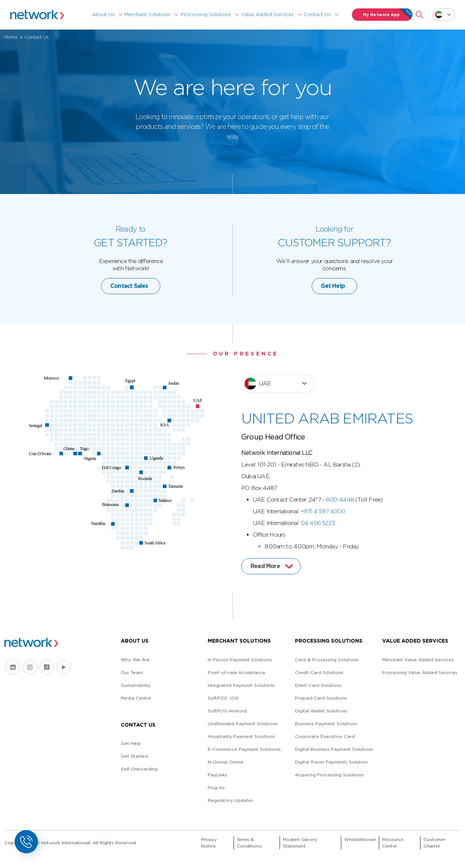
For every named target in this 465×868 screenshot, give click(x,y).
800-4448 (340, 521)
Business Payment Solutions (326, 724)
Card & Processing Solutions (327, 660)
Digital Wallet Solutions (321, 711)
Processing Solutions (206, 14)
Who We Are (135, 660)
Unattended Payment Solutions (243, 724)
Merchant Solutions (147, 14)
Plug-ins (216, 787)
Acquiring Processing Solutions (329, 775)
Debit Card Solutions (318, 685)
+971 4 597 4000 (323, 533)
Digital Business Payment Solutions (334, 749)
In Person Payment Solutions (240, 660)
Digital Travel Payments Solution (331, 762)
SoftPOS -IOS (223, 698)
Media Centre (136, 698)
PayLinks (217, 775)
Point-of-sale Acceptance (237, 672)
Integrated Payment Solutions (241, 685)
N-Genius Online (226, 762)
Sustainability (136, 685)
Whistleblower (360, 839)
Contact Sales (129, 307)
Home (11, 37)
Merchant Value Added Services (418, 660)
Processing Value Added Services (420, 672)
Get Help (333, 307)
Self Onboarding (139, 769)
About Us (103, 14)
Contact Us (317, 14)
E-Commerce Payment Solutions (244, 749)
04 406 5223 (318, 545)
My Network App (388, 15)
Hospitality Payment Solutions (241, 736)
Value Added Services (267, 14)
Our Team (132, 672)
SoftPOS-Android (227, 711)
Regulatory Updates (230, 800)
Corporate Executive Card (325, 736)
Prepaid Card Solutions (321, 698)
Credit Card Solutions (319, 672)
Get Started (134, 756)
